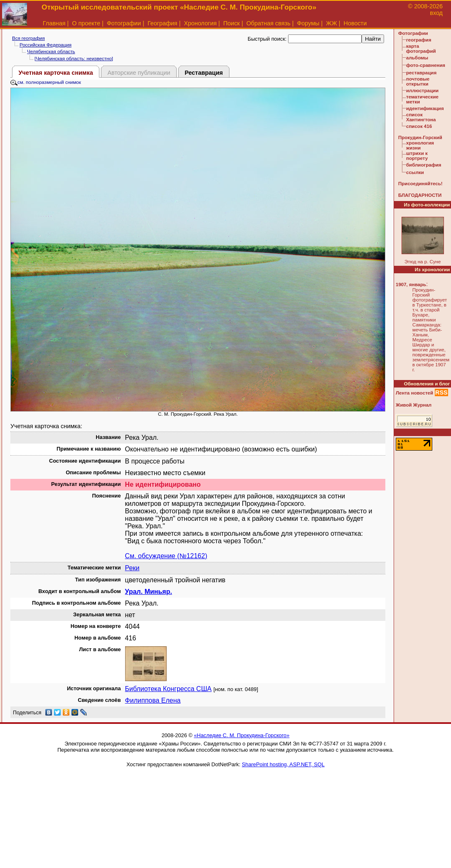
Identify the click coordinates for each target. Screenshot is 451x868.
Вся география (28, 38)
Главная (54, 23)
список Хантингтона (421, 117)
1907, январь (411, 284)
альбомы (417, 58)
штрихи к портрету (417, 156)
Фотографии (124, 23)
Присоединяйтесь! (420, 184)
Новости (355, 23)
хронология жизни (420, 145)
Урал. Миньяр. (149, 592)
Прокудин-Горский (420, 137)
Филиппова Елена (153, 700)
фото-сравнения (426, 65)
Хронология (200, 23)
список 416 (419, 126)
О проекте (86, 23)
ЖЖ (331, 23)
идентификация (425, 108)
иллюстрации (422, 91)
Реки (132, 568)
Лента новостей (414, 393)
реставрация (421, 73)
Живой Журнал (414, 405)
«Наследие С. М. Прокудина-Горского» (242, 735)
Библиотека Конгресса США (168, 689)
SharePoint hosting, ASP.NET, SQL (283, 764)
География (163, 23)
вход (436, 13)
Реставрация (204, 73)
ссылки (415, 172)
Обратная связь (269, 23)
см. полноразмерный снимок (46, 82)
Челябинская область (51, 51)
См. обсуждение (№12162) (166, 556)
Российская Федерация (46, 45)
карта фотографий (421, 49)
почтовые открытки (418, 81)
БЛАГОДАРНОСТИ (420, 195)
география (419, 40)
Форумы (308, 23)
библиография (424, 165)
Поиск (232, 23)
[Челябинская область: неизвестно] (74, 59)
